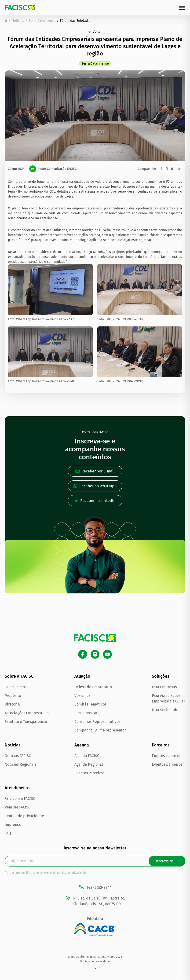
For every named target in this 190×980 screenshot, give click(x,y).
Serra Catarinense (42, 21)
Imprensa (13, 825)
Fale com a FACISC (20, 799)
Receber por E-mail (95, 471)
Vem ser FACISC (18, 807)
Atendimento (17, 788)
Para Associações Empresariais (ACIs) (168, 698)
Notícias (18, 21)
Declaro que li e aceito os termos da (48, 873)
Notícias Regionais (20, 764)
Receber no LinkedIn (95, 501)
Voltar (95, 32)
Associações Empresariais (27, 713)
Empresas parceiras (169, 756)
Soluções (161, 676)
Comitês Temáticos (90, 704)
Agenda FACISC (87, 756)
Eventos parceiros (167, 764)
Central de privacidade (24, 816)
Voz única (82, 696)
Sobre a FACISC (19, 676)
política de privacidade (72, 873)
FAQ (8, 833)
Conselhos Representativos (97, 722)
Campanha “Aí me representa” (100, 730)
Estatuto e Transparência (26, 722)
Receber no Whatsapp (95, 486)
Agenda (82, 745)
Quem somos (16, 687)
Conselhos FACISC (89, 713)
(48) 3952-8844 (95, 888)
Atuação (82, 676)
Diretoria (12, 704)
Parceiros (161, 745)
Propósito (13, 696)
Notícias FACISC (18, 756)
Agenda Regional (89, 764)
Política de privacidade (95, 962)
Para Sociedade (165, 710)
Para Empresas (164, 687)
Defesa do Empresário (93, 687)
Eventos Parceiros (89, 773)
